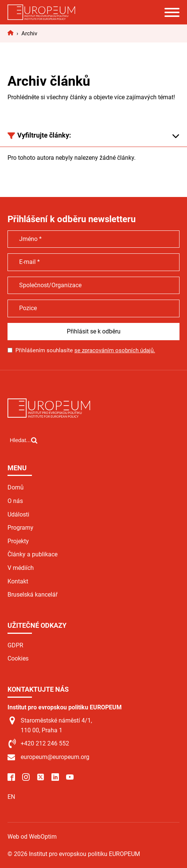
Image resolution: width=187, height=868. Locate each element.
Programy (20, 528)
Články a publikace (32, 554)
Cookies (18, 658)
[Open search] (24, 440)
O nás (15, 501)
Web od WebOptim (32, 837)
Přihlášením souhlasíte (85, 350)
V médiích (21, 568)
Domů (16, 487)
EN (11, 797)
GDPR (15, 645)
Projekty (18, 541)
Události (18, 514)
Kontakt (18, 581)
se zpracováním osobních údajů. (115, 350)
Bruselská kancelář (32, 595)
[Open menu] (172, 12)
